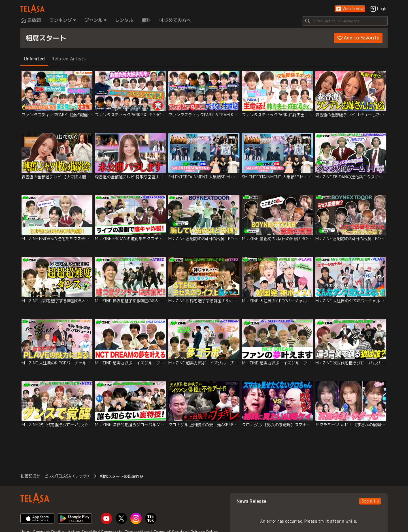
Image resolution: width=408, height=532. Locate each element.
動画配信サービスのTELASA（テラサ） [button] (56, 476)
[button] (350, 9)
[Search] (345, 21)
